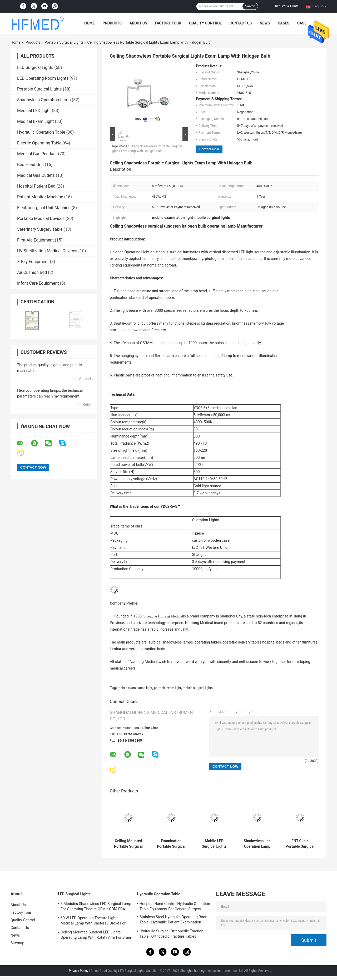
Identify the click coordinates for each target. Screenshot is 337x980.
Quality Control (205, 23)
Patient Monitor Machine (40, 197)
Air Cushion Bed (32, 272)
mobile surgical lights (198, 688)
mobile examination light (135, 688)
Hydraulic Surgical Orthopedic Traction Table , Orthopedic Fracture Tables (171, 934)
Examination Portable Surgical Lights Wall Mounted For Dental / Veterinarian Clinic (171, 844)
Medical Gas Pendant (37, 154)
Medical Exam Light (36, 121)
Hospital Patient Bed (36, 186)
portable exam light (168, 688)
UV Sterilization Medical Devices (47, 251)
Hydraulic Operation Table (41, 132)
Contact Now (209, 149)
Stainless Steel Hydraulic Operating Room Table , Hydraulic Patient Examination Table (174, 920)
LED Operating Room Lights (43, 78)
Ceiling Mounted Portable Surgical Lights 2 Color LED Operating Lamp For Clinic (128, 844)
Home (90, 23)
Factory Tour (168, 23)
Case (302, 23)
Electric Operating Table (39, 143)
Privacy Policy (78, 971)
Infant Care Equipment (38, 283)
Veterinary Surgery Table (40, 229)
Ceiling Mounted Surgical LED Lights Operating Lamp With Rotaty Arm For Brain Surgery (96, 936)
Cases (284, 23)
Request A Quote (287, 6)
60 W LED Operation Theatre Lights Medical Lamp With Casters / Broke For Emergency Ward (93, 921)
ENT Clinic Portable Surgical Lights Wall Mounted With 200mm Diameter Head (300, 844)
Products (112, 23)
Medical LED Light (34, 111)
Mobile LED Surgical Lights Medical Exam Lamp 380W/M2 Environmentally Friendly (214, 844)
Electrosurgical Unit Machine (44, 208)
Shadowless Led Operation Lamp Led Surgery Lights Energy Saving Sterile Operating (257, 844)
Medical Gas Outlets (36, 175)
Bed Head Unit (30, 165)
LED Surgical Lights (35, 67)
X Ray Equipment (33, 262)
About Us (138, 23)
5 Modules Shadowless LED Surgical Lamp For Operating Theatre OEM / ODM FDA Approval (96, 907)
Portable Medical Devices (41, 218)
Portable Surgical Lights (64, 42)
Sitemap (17, 943)
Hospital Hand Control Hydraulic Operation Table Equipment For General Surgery (175, 906)
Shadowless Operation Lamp (44, 100)
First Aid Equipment (35, 240)
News (265, 23)
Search (250, 6)
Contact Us (241, 23)
